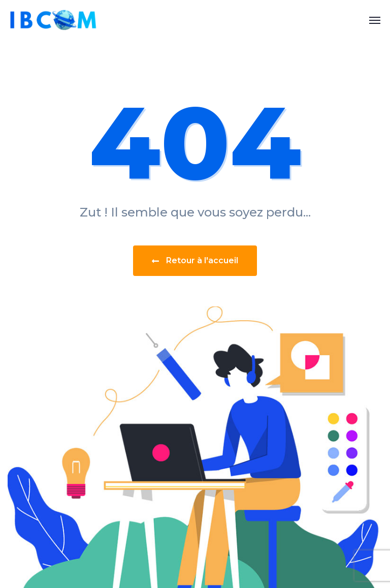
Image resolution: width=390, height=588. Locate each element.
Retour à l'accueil (195, 260)
